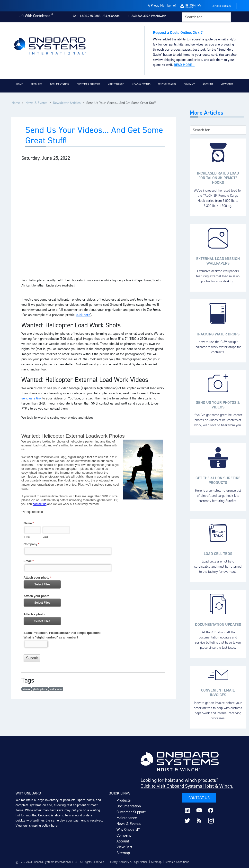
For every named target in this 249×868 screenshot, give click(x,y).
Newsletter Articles (67, 103)
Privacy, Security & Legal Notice (128, 862)
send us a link (31, 398)
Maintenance (116, 84)
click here (83, 315)
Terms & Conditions (177, 862)
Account (208, 84)
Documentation (60, 84)
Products (36, 84)
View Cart (227, 84)
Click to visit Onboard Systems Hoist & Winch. (187, 786)
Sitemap (123, 853)
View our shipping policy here (37, 826)
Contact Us (199, 798)
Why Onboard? (167, 84)
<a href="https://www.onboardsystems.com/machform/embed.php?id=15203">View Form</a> (93, 550)
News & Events (141, 84)
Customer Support (88, 84)
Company (189, 84)
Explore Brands (221, 6)
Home (20, 84)
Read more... (184, 65)
